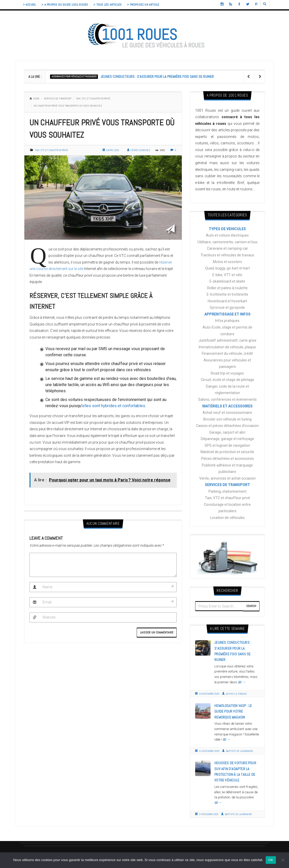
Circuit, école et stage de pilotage (227, 380)
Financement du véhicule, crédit (227, 353)
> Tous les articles (107, 5)
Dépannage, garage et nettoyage (227, 439)
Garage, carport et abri (227, 432)
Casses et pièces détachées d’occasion (227, 426)
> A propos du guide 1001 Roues (65, 5)
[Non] (283, 860)
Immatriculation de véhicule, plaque (227, 347)
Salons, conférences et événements (227, 399)
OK (271, 860)
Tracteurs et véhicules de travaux (227, 255)
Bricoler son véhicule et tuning (227, 419)
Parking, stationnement (227, 491)
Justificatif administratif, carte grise (227, 340)
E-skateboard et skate (227, 281)
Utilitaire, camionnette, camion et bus (227, 242)
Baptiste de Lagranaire (238, 751)
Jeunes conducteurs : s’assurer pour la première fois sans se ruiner (157, 77)
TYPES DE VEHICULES (227, 229)
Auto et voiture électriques (227, 235)
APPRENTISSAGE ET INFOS (227, 314)
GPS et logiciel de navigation (227, 445)
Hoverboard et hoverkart (227, 301)
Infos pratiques (227, 321)
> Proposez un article (143, 5)
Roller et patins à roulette (227, 288)
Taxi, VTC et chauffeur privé (93, 99)
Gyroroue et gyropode (227, 307)
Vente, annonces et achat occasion (227, 478)
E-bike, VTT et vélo (227, 275)
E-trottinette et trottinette (227, 294)
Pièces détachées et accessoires (227, 459)
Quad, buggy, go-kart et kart (227, 268)
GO (242, 682)
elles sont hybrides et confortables (114, 406)
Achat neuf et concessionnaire (227, 413)
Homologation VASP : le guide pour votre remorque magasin (233, 711)
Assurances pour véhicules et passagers (74, 76)
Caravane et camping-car (227, 248)
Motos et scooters (227, 262)
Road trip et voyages (227, 373)
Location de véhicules (227, 518)
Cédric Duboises (138, 150)
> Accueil (29, 5)
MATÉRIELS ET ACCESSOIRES (227, 406)
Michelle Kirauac (235, 694)
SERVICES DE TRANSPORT (58, 99)
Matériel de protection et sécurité (227, 452)
